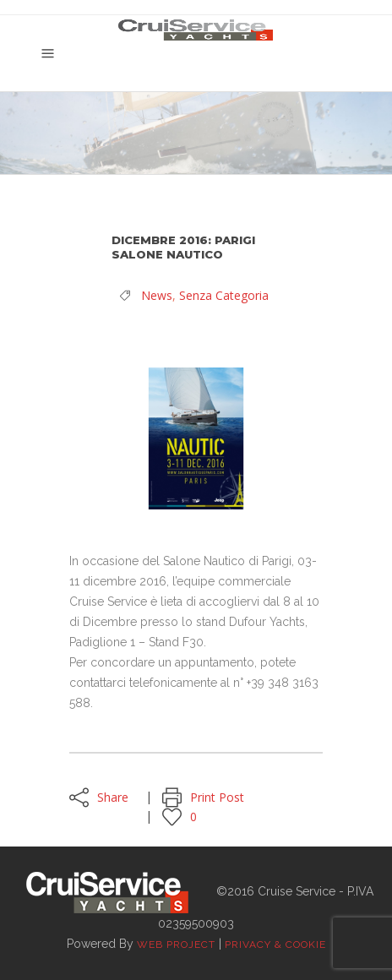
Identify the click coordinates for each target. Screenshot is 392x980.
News (157, 295)
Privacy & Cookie (275, 945)
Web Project (176, 945)
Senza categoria (224, 295)
